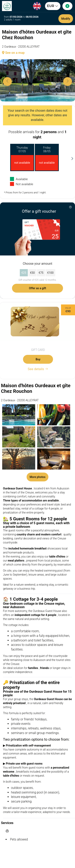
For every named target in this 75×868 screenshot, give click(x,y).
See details (38, 369)
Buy (38, 359)
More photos (37, 477)
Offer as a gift (38, 288)
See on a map (13, 53)
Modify (66, 19)
